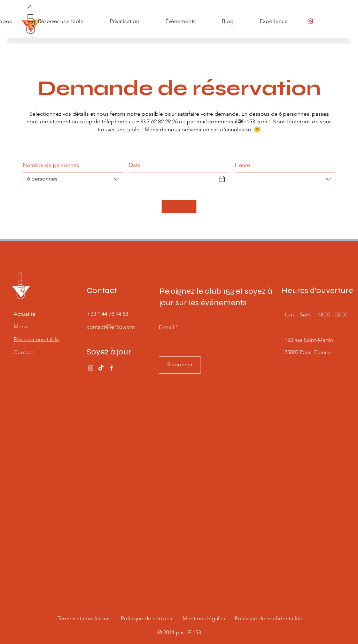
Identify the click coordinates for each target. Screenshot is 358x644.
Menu (21, 326)
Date (135, 165)
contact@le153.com (111, 327)
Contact (23, 352)
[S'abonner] (180, 365)
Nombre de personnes (51, 165)
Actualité (25, 314)
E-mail (166, 327)
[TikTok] (101, 368)
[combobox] (73, 179)
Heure (242, 165)
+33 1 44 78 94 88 (107, 314)
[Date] (173, 179)
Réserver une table (36, 339)
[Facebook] (111, 368)
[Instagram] (310, 21)
